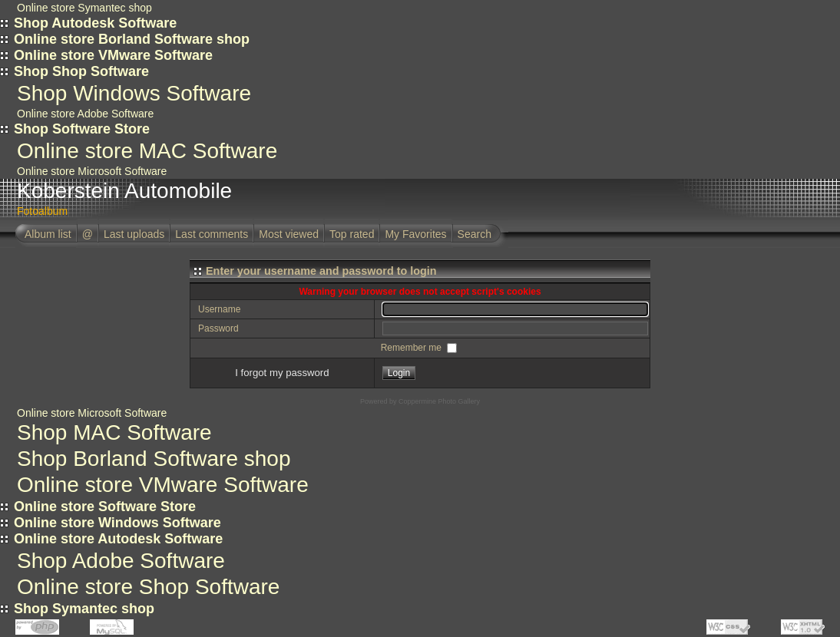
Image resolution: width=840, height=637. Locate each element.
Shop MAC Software (114, 432)
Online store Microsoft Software (92, 171)
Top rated (352, 234)
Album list (48, 234)
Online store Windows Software (117, 523)
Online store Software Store (105, 507)
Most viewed (289, 234)
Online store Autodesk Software (118, 539)
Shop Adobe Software (121, 561)
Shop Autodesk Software (95, 23)
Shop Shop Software (81, 71)
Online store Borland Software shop (132, 39)
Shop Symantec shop (84, 609)
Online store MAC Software (147, 151)
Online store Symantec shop (84, 8)
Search (475, 234)
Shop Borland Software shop (154, 459)
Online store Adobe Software (85, 114)
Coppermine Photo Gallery (439, 401)
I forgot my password (282, 373)
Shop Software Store (82, 129)
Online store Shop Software (148, 587)
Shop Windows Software (134, 93)
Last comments (212, 234)
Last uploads (134, 234)
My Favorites (415, 234)
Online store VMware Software (113, 55)
